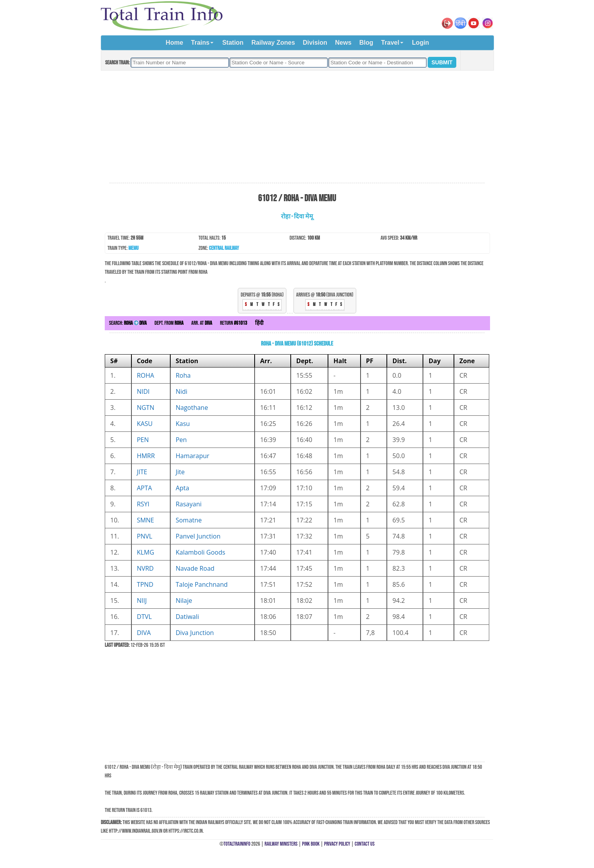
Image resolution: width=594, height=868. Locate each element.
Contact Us (365, 844)
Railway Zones (273, 43)
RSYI (143, 504)
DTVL (144, 617)
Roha (183, 375)
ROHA (146, 375)
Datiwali (188, 617)
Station (233, 43)
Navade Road (195, 568)
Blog (366, 43)
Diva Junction (195, 633)
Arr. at (202, 323)
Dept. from (169, 323)
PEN (143, 440)
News (343, 43)
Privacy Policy (337, 844)
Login (421, 43)
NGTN (146, 408)
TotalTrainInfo (237, 844)
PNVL (145, 536)
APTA (145, 488)
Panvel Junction (198, 536)
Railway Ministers (281, 844)
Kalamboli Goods (200, 552)
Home (174, 43)
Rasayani (189, 504)
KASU (145, 424)
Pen (181, 440)
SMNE (146, 520)
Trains (200, 43)
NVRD (145, 568)
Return (234, 323)
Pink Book (311, 844)
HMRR (146, 456)
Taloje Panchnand (202, 584)
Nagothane (192, 408)
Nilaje (184, 601)
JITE (142, 472)
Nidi (182, 391)
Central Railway (224, 248)
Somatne (189, 520)
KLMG (146, 552)
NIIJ (142, 601)
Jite (180, 472)
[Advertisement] (297, 127)
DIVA (144, 633)
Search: (128, 323)
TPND (145, 584)
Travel (390, 43)
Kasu (183, 424)
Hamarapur (193, 456)
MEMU (133, 248)
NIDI (143, 391)
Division (315, 43)
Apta (183, 488)
